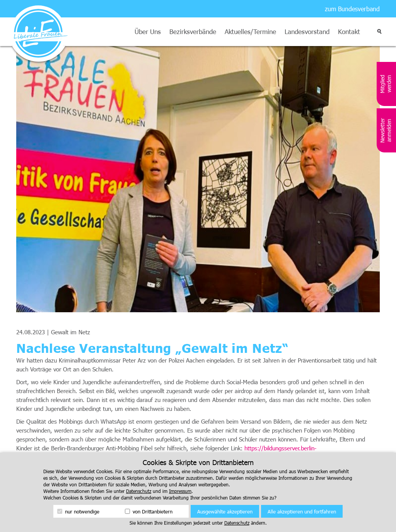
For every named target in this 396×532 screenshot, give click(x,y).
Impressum (180, 491)
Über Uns (148, 32)
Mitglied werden (386, 84)
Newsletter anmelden (386, 130)
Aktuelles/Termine (250, 32)
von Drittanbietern (149, 511)
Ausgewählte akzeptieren (225, 511)
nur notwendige (78, 511)
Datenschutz (139, 491)
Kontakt (349, 32)
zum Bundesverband (352, 9)
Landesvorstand (307, 32)
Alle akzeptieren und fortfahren (302, 511)
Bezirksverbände (193, 32)
